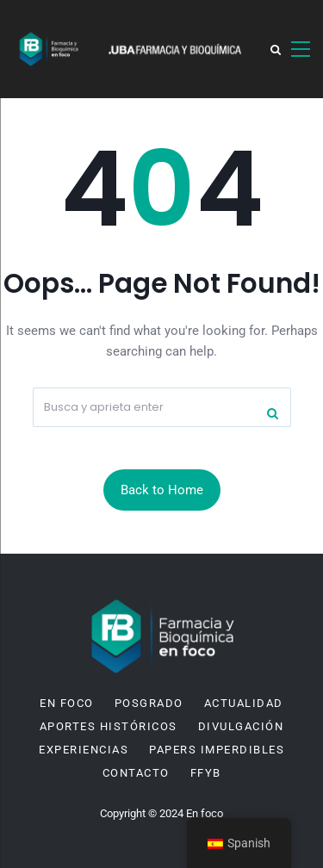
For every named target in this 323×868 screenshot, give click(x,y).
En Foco (67, 704)
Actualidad (244, 704)
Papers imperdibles (217, 750)
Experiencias (84, 750)
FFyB (206, 773)
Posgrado (149, 704)
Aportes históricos (109, 727)
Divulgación (241, 727)
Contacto (136, 773)
